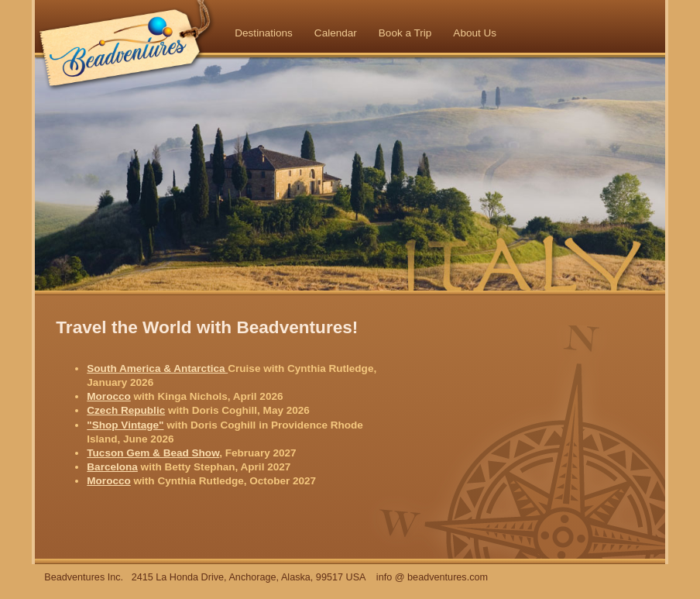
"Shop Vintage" (125, 425)
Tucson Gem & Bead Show (153, 453)
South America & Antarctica (157, 368)
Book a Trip (405, 33)
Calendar (336, 33)
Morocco (108, 396)
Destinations (264, 33)
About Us (475, 33)
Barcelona (112, 467)
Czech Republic (126, 410)
